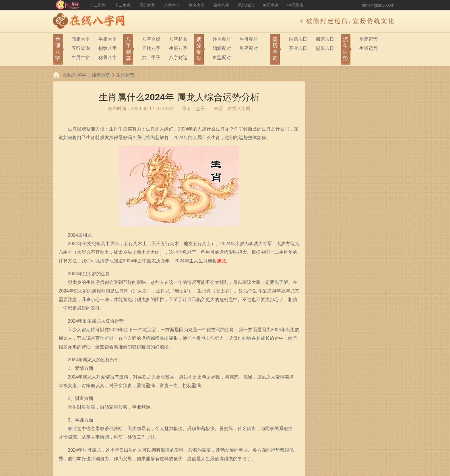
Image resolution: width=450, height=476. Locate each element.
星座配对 (249, 48)
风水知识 (246, 5)
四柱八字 (221, 5)
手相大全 (108, 39)
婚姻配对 (222, 48)
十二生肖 (123, 5)
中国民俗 (295, 5)
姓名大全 (197, 5)
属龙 (221, 261)
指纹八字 (108, 48)
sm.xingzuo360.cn (378, 5)
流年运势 (101, 75)
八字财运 (178, 57)
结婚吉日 (298, 39)
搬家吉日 (325, 39)
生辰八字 (178, 48)
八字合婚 (151, 39)
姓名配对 (222, 39)
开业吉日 (298, 48)
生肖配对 (249, 39)
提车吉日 (325, 48)
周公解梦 (147, 5)
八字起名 (178, 39)
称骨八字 (108, 57)
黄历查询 (271, 5)
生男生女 (81, 57)
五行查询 (81, 48)
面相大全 (81, 39)
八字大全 (172, 5)
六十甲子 (151, 57)
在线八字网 (74, 75)
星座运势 (368, 39)
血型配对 (222, 57)
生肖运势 (368, 48)
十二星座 (98, 5)
